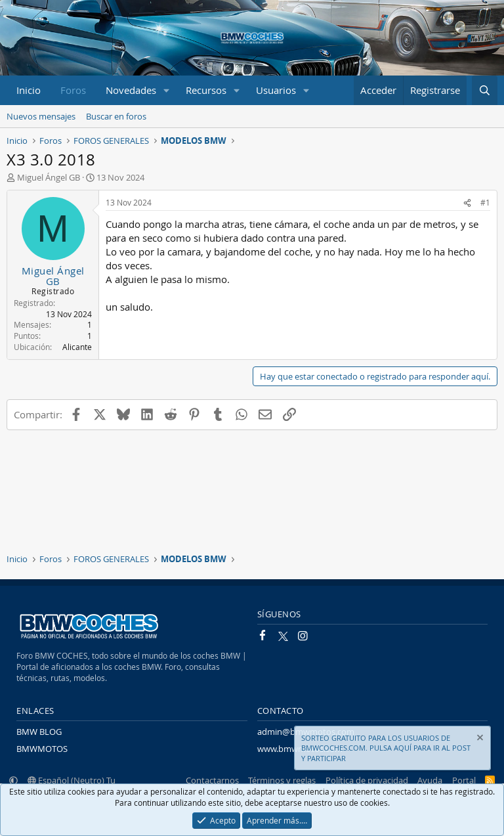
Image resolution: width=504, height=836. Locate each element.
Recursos (206, 90)
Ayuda (430, 780)
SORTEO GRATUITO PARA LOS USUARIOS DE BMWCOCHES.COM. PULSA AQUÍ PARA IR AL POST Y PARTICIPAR (386, 748)
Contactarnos (212, 780)
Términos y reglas (282, 780)
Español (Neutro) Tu (72, 780)
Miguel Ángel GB (49, 177)
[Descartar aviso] (479, 739)
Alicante (77, 347)
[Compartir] (467, 203)
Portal (464, 780)
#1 (485, 202)
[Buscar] (485, 90)
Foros (73, 90)
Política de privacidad (367, 780)
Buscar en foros (116, 116)
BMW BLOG (39, 732)
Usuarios (276, 90)
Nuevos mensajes (41, 116)
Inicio (29, 90)
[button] (167, 90)
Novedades (131, 90)
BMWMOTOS (42, 749)
